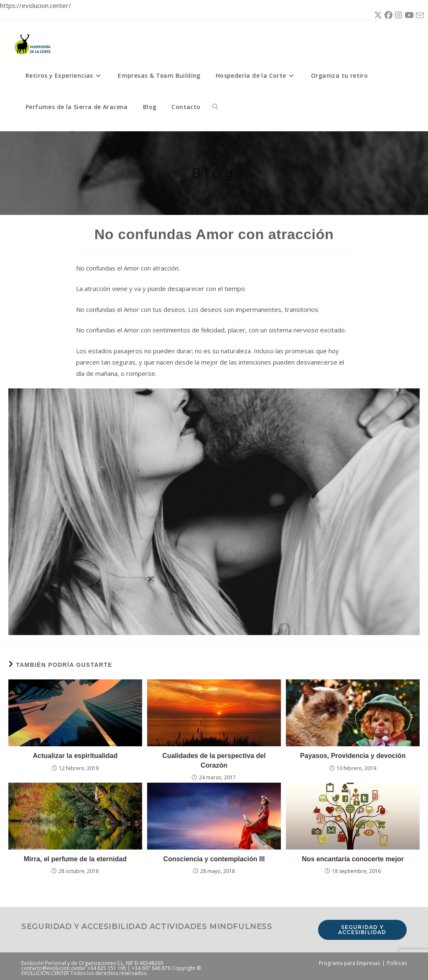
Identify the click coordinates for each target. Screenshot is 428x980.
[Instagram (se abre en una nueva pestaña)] (397, 15)
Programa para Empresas (349, 963)
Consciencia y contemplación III (214, 859)
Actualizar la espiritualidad (75, 756)
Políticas (397, 963)
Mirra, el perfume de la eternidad (75, 859)
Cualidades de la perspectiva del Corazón (214, 760)
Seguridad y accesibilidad (362, 930)
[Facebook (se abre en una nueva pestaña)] (387, 15)
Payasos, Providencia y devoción (353, 756)
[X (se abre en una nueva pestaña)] (377, 15)
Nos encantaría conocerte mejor (353, 859)
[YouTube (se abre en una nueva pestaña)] (408, 15)
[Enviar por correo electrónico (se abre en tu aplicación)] (419, 16)
